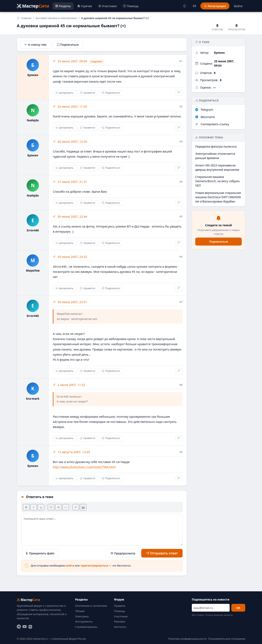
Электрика (82, 616)
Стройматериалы (86, 627)
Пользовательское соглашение (227, 639)
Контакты (120, 627)
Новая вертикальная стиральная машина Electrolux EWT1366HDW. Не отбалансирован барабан (218, 197)
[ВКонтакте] (30, 627)
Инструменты (84, 621)
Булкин (219, 53)
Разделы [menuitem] (63, 6)
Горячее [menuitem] (85, 6)
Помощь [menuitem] (131, 6)
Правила (120, 606)
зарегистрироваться (94, 565)
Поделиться (111, 93)
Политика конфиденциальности (187, 639)
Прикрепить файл (40, 553)
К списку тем (36, 45)
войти (70, 565)
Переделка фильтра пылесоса (216, 146)
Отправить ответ (162, 553)
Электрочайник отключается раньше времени (215, 156)
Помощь (120, 611)
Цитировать (64, 93)
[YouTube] (25, 627)
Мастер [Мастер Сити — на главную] (33, 6)
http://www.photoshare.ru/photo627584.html (84, 467)
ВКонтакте (205, 117)
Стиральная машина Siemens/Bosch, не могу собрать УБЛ (217, 181)
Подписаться (68, 45)
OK (238, 608)
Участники (121, 616)
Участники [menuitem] (108, 6)
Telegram (204, 110)
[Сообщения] (195, 6)
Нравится (87, 93)
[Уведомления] (185, 6)
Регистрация (215, 6)
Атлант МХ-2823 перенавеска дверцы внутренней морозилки (217, 167)
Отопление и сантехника (91, 606)
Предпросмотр (123, 553)
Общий (80, 611)
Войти (238, 6)
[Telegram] (19, 627)
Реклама (120, 621)
